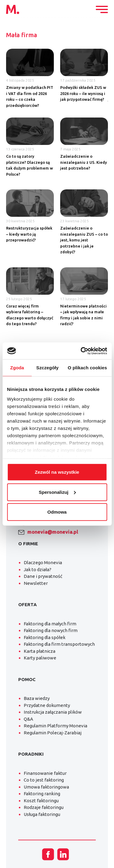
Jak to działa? (38, 569)
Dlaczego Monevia (43, 562)
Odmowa (57, 512)
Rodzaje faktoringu (44, 807)
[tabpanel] (57, 191)
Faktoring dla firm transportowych (59, 644)
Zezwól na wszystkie (57, 472)
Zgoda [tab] (17, 368)
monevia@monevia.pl (53, 532)
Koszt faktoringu (41, 801)
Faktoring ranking (42, 794)
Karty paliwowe (40, 658)
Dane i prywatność (43, 576)
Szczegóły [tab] (47, 368)
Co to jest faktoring (44, 780)
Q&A (28, 719)
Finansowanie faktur (45, 773)
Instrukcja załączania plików (53, 712)
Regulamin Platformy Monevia (55, 726)
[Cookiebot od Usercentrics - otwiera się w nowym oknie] (81, 351)
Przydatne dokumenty (47, 705)
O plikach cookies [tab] (87, 368)
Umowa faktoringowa (46, 787)
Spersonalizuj (57, 492)
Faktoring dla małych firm (50, 624)
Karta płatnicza (40, 651)
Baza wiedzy (37, 698)
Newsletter (36, 583)
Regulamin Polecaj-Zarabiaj (53, 733)
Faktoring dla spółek (45, 637)
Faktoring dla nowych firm (51, 630)
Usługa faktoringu (42, 814)
